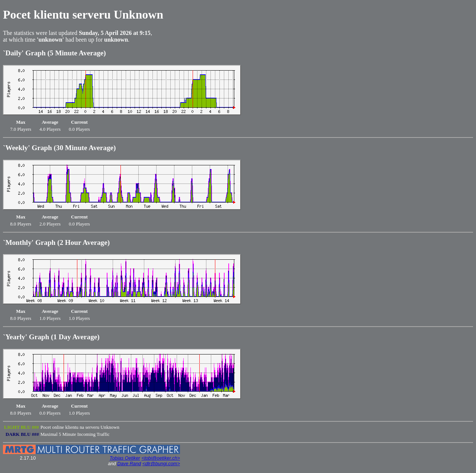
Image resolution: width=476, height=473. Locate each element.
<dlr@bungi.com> (161, 464)
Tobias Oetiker (125, 458)
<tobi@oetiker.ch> (161, 458)
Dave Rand (129, 464)
